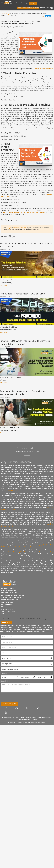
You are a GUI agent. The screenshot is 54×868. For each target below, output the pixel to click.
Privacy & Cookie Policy (44, 718)
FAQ (22, 718)
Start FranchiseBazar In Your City (28, 8)
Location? (5, 674)
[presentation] (14, 698)
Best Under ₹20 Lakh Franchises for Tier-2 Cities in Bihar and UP (26, 245)
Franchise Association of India (11, 718)
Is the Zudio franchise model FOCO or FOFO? (22, 294)
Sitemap (35, 719)
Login (9, 228)
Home (3, 14)
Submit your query (9, 704)
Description (5, 681)
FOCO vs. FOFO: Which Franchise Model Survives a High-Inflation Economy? (25, 342)
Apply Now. (7, 622)
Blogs (8, 14)
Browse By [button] (20, 3)
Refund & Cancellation (24, 719)
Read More (4, 285)
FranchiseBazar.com (20, 228)
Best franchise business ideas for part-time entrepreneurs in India (23, 393)
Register (33, 3)
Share (42, 16)
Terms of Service (31, 718)
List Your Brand (44, 8)
